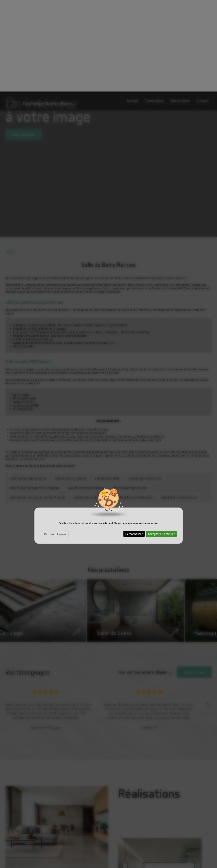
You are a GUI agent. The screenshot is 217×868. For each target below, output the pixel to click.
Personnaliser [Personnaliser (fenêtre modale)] (134, 442)
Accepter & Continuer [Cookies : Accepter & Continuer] (161, 442)
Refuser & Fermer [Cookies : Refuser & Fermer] (55, 442)
